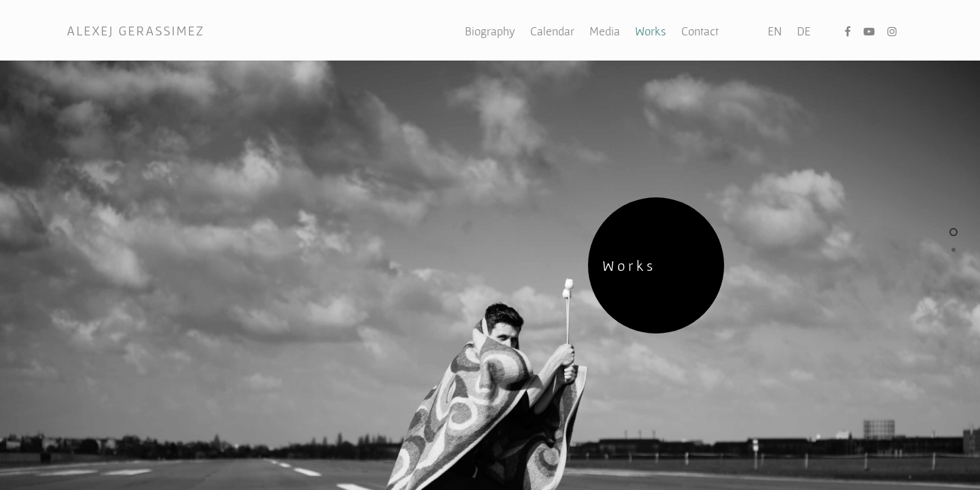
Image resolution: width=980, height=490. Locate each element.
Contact (700, 31)
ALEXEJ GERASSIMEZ (135, 31)
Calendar (552, 31)
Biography (490, 31)
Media (605, 31)
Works (651, 31)
